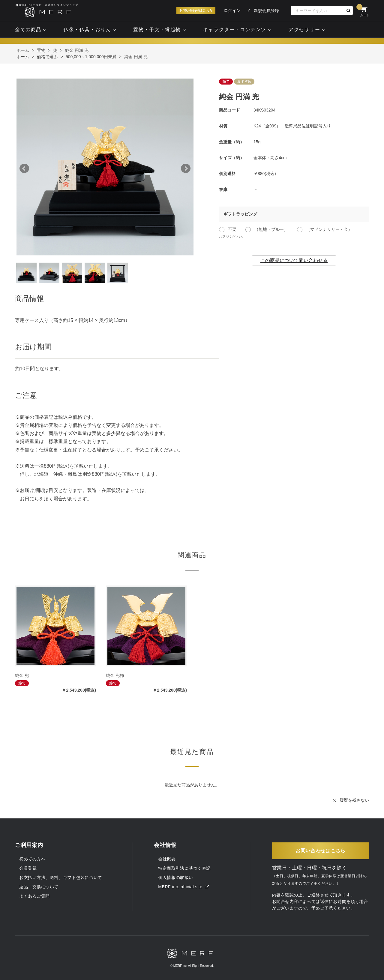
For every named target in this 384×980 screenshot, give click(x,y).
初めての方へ (32, 859)
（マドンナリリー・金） (329, 229)
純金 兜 (22, 675)
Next (186, 168)
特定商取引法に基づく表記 (184, 868)
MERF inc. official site (184, 887)
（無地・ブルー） (271, 229)
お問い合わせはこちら (196, 10)
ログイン (232, 10)
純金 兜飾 (115, 675)
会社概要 (167, 859)
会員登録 (28, 868)
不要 (232, 229)
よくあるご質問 (34, 896)
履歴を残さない (354, 800)
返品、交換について (39, 887)
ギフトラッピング (240, 214)
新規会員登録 (266, 10)
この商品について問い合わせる (294, 260)
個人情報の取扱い (175, 877)
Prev (24, 168)
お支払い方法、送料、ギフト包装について (61, 877)
